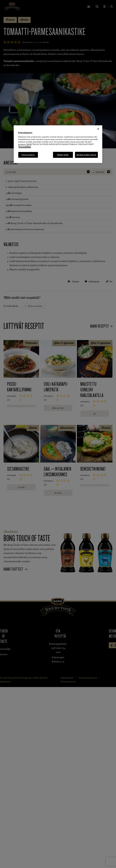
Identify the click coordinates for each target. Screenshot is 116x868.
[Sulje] (98, 129)
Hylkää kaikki (63, 155)
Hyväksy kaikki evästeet (86, 155)
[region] (58, 144)
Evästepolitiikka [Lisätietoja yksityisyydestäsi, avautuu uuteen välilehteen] (25, 147)
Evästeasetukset (28, 155)
